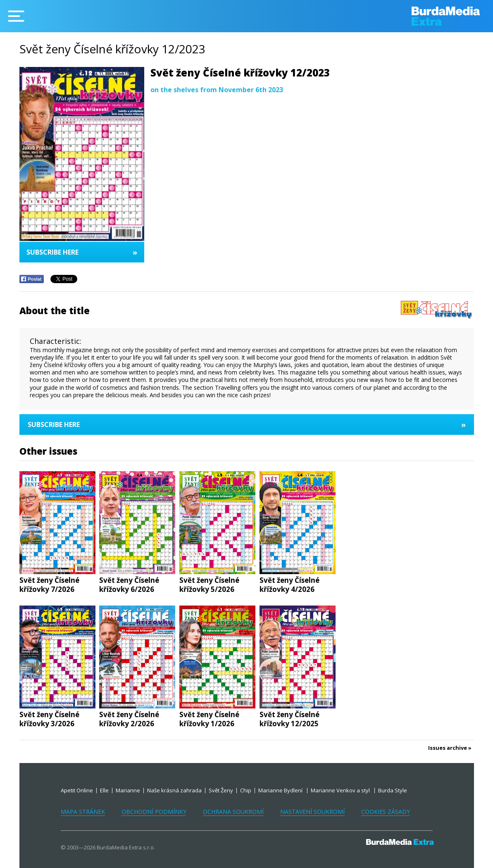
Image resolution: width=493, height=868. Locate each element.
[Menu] (16, 16)
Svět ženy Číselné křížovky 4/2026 (289, 585)
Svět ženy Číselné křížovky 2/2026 (129, 719)
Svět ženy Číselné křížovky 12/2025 (289, 719)
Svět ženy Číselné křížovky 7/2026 (49, 585)
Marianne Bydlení (281, 790)
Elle (104, 790)
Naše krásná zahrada (174, 790)
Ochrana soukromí (233, 812)
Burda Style (393, 790)
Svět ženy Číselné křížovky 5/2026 (209, 585)
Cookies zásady (386, 812)
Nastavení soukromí (312, 812)
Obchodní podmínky (154, 812)
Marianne (128, 790)
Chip (246, 790)
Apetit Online (77, 790)
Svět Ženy (221, 790)
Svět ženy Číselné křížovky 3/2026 (49, 719)
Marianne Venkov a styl (341, 790)
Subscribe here (82, 252)
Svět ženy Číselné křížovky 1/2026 (209, 719)
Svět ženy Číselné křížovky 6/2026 (129, 585)
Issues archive (448, 748)
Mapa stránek (83, 812)
